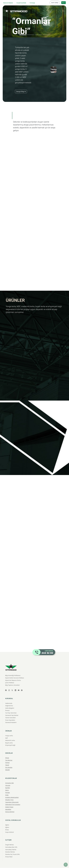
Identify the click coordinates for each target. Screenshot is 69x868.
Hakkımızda (9, 698)
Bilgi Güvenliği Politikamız (13, 670)
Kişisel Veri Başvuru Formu (13, 675)
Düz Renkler (9, 762)
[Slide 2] (31, 34)
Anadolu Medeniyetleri (12, 792)
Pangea (8, 787)
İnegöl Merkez (10, 839)
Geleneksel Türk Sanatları (13, 799)
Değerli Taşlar (9, 801)
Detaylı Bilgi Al (21, 91)
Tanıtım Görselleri (11, 712)
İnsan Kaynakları (10, 715)
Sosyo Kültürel (10, 827)
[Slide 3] (38, 34)
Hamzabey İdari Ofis (11, 842)
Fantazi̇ (7, 757)
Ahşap (7, 752)
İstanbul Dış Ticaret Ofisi (12, 849)
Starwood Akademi (9, 3)
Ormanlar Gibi (9, 777)
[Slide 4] (46, 34)
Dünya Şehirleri (10, 806)
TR (63, 2)
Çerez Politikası (10, 677)
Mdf (6, 733)
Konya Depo (9, 851)
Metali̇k (7, 764)
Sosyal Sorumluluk (24, 3)
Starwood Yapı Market (12, 710)
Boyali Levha (9, 737)
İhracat (7, 705)
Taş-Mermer (9, 755)
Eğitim (7, 819)
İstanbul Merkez (10, 846)
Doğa (7, 789)
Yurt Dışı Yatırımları (11, 707)
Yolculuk (8, 780)
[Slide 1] (23, 34)
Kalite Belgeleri (10, 703)
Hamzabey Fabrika (11, 844)
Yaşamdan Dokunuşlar (12, 797)
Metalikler (8, 804)
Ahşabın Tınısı (9, 794)
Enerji (7, 824)
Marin (7, 785)
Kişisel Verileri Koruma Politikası (15, 672)
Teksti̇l (7, 760)
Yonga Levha (9, 730)
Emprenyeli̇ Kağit (10, 740)
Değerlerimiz (9, 700)
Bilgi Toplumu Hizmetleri (12, 680)
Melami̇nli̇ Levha (10, 735)
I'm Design (37, 3)
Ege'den (8, 782)
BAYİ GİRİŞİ (55, 2)
